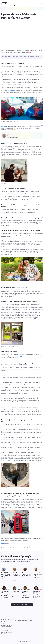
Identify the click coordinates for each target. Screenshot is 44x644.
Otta (21, 356)
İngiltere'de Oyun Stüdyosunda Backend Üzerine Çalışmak (24, 9)
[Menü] (41, 4)
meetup (13, 442)
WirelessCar (13, 91)
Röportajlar (9, 9)
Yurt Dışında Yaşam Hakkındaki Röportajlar (22, 605)
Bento (3, 544)
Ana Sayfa (3, 9)
